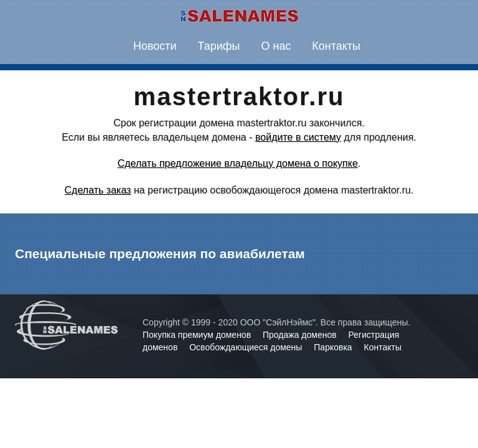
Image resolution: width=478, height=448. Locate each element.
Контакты (336, 46)
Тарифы (219, 46)
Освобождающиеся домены (247, 347)
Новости (155, 46)
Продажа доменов (301, 335)
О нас (276, 46)
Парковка (334, 347)
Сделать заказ (98, 190)
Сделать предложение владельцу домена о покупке (238, 163)
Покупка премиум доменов (198, 335)
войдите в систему (298, 137)
